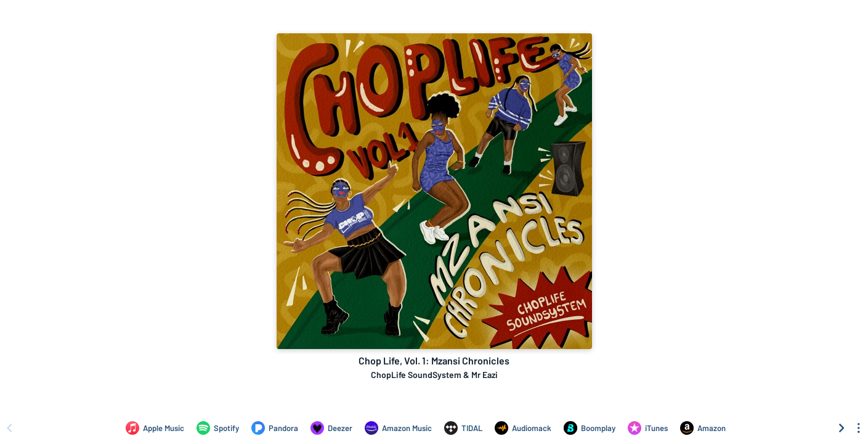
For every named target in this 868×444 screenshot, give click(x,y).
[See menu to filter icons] (859, 428)
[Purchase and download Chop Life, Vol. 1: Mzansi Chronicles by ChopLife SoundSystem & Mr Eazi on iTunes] (648, 428)
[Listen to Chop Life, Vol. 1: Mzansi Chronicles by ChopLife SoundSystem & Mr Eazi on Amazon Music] (398, 428)
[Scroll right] (842, 428)
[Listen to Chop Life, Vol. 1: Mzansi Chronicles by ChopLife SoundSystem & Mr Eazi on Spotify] (218, 428)
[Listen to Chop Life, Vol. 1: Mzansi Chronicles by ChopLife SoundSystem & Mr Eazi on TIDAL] (463, 428)
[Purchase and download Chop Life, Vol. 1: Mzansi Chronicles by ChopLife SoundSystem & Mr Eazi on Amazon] (703, 428)
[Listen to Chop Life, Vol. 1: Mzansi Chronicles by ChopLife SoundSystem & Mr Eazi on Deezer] (331, 428)
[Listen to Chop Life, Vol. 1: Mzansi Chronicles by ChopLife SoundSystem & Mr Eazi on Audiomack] (523, 428)
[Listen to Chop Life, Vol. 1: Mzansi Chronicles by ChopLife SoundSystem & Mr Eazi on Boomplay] (590, 428)
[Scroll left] (9, 428)
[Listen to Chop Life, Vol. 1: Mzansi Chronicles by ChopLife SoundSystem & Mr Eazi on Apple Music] (155, 428)
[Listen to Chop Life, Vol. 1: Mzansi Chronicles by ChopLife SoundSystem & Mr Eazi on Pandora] (275, 428)
